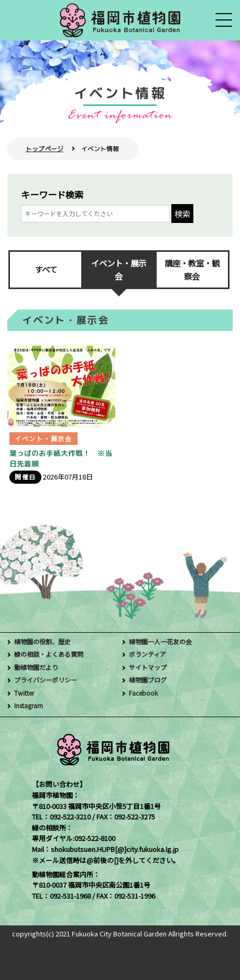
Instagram (30, 705)
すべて (46, 269)
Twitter (25, 693)
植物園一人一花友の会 (163, 641)
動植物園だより (38, 667)
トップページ (45, 149)
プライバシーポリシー (48, 680)
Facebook (144, 693)
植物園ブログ (149, 680)
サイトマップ (149, 667)
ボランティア (149, 654)
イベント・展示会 (119, 269)
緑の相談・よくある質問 (52, 654)
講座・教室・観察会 (192, 269)
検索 (182, 214)
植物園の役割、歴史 (45, 641)
